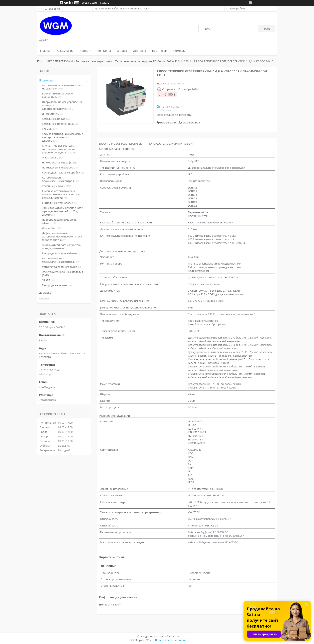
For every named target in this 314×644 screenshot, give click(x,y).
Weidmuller (49, 228)
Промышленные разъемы (59, 167)
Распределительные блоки (59, 253)
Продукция (46, 80)
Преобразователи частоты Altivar (60, 221)
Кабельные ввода (54, 119)
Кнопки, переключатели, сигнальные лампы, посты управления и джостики (59, 149)
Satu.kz (175, 636)
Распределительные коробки (61, 172)
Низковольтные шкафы (57, 162)
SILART (46, 280)
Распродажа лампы (54, 285)
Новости (85, 51)
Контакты (104, 51)
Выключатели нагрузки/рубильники (58, 95)
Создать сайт (89, 3)
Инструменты (51, 114)
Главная (46, 51)
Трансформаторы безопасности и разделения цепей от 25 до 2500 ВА (63, 211)
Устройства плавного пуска (60, 267)
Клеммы (47, 129)
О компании (65, 51)
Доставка (139, 51)
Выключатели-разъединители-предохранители (62, 247)
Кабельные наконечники (58, 124)
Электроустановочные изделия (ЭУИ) (62, 273)
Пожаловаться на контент (171, 640)
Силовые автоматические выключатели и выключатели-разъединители (62, 194)
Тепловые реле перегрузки (94, 61)
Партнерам (160, 51)
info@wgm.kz (47, 387)
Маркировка (50, 157)
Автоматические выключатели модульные (62, 87)
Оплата (122, 51)
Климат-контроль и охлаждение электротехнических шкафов (63, 137)
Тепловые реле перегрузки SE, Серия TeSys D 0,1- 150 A (153, 61)
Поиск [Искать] (267, 29)
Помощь (179, 51)
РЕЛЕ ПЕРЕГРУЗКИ (60, 61)
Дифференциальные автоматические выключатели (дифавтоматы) (62, 236)
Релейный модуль (54, 186)
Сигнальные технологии (58, 203)
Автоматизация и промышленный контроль (59, 179)
